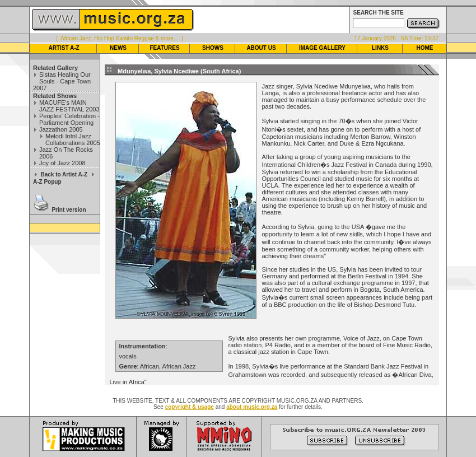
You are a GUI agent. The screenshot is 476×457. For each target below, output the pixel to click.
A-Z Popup (47, 182)
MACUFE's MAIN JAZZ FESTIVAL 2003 (69, 106)
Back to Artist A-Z (64, 174)
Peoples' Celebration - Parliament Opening (69, 119)
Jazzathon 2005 (61, 129)
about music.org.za (252, 407)
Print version (69, 210)
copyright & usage (190, 407)
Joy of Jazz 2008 (62, 163)
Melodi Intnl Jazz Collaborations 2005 (73, 139)
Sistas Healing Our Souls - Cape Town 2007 (62, 81)
